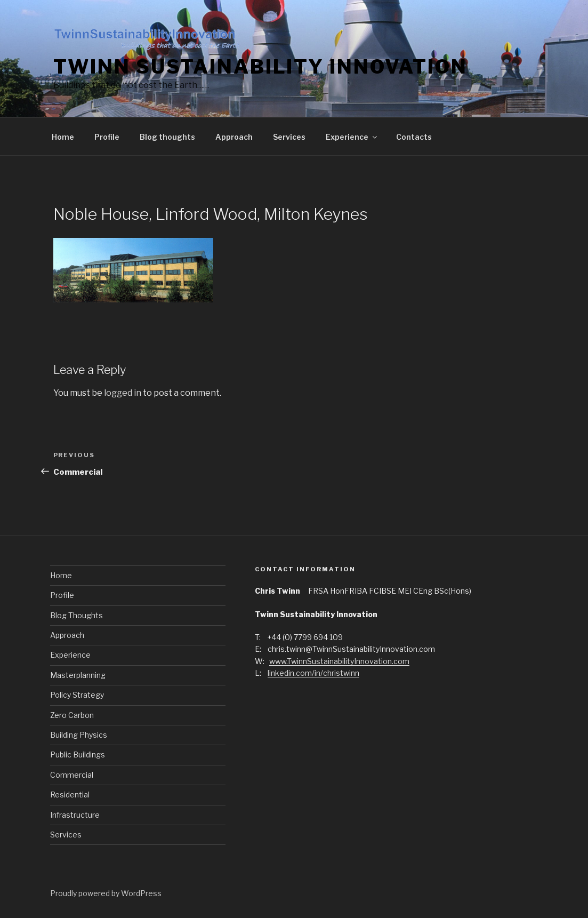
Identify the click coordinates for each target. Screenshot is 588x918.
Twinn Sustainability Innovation (260, 67)
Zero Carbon (72, 715)
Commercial (72, 775)
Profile (107, 137)
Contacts (414, 137)
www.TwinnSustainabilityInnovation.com (339, 661)
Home (63, 137)
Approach (234, 137)
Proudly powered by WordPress (106, 893)
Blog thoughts (167, 137)
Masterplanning (78, 675)
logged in (123, 393)
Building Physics (79, 735)
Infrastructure (75, 815)
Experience (352, 137)
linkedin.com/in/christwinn (313, 673)
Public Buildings (78, 755)
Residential (70, 795)
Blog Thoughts (76, 615)
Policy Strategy (77, 695)
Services (289, 137)
